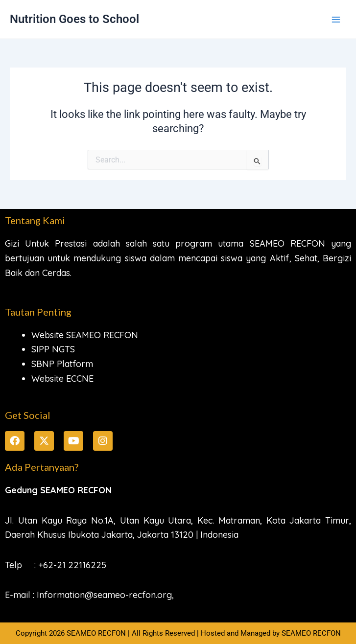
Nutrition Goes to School (74, 19)
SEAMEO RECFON (311, 633)
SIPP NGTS (53, 349)
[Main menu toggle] (336, 20)
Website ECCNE (62, 379)
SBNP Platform (62, 364)
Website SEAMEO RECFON (85, 335)
